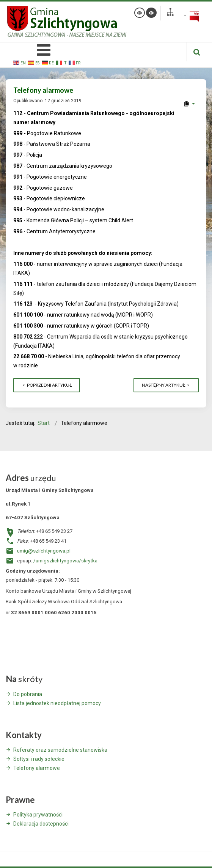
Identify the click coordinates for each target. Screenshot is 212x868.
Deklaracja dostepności (41, 824)
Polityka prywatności (38, 815)
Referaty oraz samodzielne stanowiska (60, 750)
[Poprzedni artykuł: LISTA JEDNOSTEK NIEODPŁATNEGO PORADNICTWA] (47, 385)
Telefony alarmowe (37, 768)
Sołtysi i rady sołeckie (39, 759)
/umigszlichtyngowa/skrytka (65, 561)
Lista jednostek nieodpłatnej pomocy (57, 703)
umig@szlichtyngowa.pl (44, 551)
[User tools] (189, 104)
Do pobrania (28, 694)
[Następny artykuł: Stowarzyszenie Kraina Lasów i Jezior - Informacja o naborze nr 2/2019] (166, 385)
